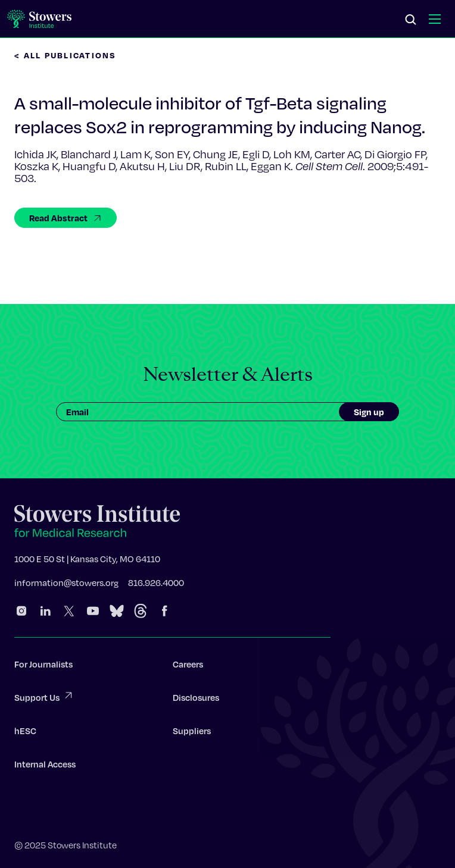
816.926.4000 (156, 585)
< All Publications (66, 55)
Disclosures (196, 700)
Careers (188, 666)
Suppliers (192, 733)
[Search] (411, 20)
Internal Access (45, 766)
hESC (25, 733)
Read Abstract (66, 218)
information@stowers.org (66, 585)
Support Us (44, 699)
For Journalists (43, 666)
